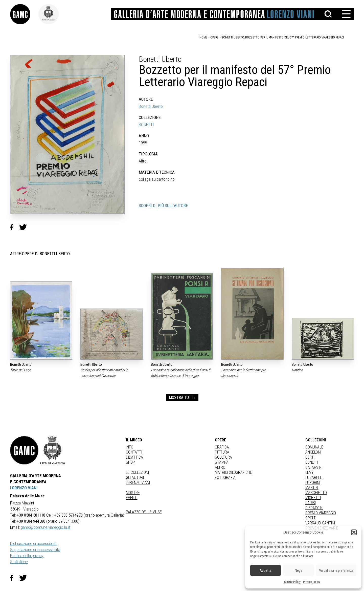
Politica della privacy (27, 556)
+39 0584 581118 (31, 515)
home (203, 37)
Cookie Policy (292, 582)
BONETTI (146, 125)
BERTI (310, 457)
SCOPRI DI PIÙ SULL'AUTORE (163, 206)
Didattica (134, 457)
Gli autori (135, 477)
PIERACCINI (314, 508)
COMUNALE (314, 447)
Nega (299, 570)
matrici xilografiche (233, 472)
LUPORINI (313, 483)
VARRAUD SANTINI (320, 523)
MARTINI (312, 488)
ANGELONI (313, 452)
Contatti (134, 452)
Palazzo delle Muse (144, 512)
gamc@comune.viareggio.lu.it (45, 527)
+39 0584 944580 (31, 521)
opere (214, 37)
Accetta (266, 570)
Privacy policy (312, 582)
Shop (130, 462)
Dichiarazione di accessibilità (34, 543)
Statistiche (19, 562)
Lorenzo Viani (138, 483)
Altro (220, 467)
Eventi (132, 498)
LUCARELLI (314, 477)
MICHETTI (313, 498)
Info (130, 447)
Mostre (133, 493)
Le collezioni (137, 472)
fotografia (225, 477)
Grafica (222, 447)
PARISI (311, 503)
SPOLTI (311, 518)
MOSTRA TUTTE (182, 398)
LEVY (310, 472)
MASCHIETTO (316, 493)
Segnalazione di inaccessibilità (35, 549)
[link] (24, 14)
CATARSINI (314, 467)
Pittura (222, 452)
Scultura (223, 457)
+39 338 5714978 (68, 515)
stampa (222, 462)
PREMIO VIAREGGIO (321, 513)
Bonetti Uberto (151, 106)
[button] (354, 532)
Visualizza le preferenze (336, 570)
